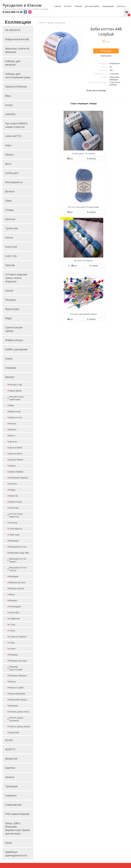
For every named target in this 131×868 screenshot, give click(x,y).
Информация (108, 6)
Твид (12, 643)
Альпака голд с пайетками (17, 398)
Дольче (13, 442)
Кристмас (14, 508)
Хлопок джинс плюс (19, 712)
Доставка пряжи (92, 6)
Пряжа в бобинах (16, 87)
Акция (67, 218)
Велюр (13, 423)
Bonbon (10, 191)
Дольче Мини (16, 460)
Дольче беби (16, 448)
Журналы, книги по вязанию (17, 50)
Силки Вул (14, 613)
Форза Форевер (17, 694)
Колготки (11, 247)
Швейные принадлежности (16, 854)
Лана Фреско (16, 529)
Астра (9, 105)
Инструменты (14, 182)
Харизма (13, 706)
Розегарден (15, 606)
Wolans (10, 155)
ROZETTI (10, 749)
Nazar (9, 843)
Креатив (13, 496)
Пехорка (10, 300)
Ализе (9, 359)
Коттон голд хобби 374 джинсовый (83, 207)
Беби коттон (16, 417)
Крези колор (16, 502)
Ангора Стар (15, 385)
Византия (11, 759)
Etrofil (9, 740)
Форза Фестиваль (18, 700)
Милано (13, 600)
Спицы (9, 210)
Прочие (10, 265)
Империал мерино (19, 478)
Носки (9, 237)
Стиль (12, 625)
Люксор (13, 523)
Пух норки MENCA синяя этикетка (16, 125)
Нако (8, 145)
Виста (12, 436)
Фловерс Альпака (18, 661)
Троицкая (11, 786)
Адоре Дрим (15, 391)
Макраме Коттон (18, 547)
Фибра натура (14, 340)
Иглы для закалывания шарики (83, 314)
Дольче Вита (16, 454)
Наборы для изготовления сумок (18, 76)
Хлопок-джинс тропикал (16, 719)
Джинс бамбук (16, 472)
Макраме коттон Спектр (18, 569)
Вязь (8, 96)
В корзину (91, 158)
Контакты (121, 6)
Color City (11, 256)
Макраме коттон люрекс (18, 560)
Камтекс (10, 768)
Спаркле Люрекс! (18, 637)
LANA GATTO (13, 136)
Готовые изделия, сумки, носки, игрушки (16, 278)
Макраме (14, 541)
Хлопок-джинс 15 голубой (83, 153)
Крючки (10, 219)
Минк (12, 594)
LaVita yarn (12, 173)
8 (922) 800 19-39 (13, 12)
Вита (8, 164)
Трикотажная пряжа (14, 329)
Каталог (68, 6)
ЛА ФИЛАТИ (13, 30)
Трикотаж (11, 228)
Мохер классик (17, 588)
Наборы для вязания (13, 63)
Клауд (12, 490)
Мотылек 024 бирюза (83, 261)
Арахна (10, 777)
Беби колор (15, 411)
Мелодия (14, 576)
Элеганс (13, 484)
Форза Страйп (16, 688)
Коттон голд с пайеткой (16, 515)
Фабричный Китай (17, 39)
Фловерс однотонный (16, 668)
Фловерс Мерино (18, 676)
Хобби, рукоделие (16, 349)
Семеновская (13, 805)
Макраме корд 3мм (19, 553)
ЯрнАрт (10, 377)
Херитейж (14, 733)
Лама (8, 201)
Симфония (14, 619)
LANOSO (10, 114)
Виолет (13, 430)
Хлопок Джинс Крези (20, 726)
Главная (58, 6)
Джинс (12, 466)
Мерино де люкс (18, 582)
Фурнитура (12, 309)
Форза (12, 682)
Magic (9, 318)
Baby (12, 405)
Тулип (12, 649)
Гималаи (10, 368)
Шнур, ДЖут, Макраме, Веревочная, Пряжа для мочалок (18, 828)
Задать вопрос (106, 56)
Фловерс (14, 655)
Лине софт (14, 535)
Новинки (78, 6)
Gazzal (9, 291)
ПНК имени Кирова (17, 814)
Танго (12, 631)
